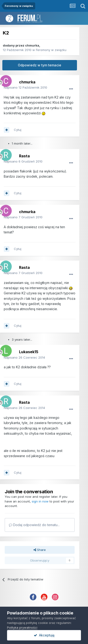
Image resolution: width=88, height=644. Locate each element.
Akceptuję (44, 635)
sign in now (40, 501)
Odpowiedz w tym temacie (40, 65)
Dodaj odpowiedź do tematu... (34, 525)
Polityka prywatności (22, 627)
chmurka (32, 45)
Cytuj (18, 130)
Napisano (25, 87)
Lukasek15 (29, 352)
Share (40, 550)
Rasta (24, 156)
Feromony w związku (51, 50)
